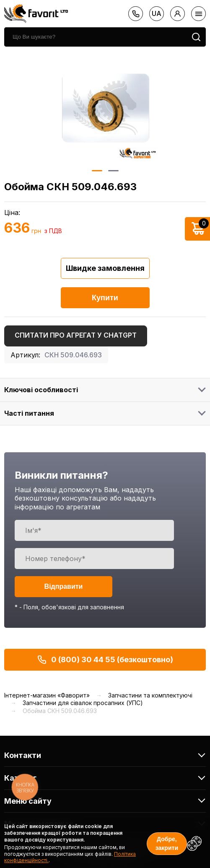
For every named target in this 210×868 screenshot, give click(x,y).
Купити (105, 298)
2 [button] (113, 171)
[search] (95, 37)
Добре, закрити (167, 843)
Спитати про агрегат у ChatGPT (76, 335)
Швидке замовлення (105, 268)
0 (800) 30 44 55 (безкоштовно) (105, 660)
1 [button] (97, 171)
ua (157, 13)
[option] (105, 108)
